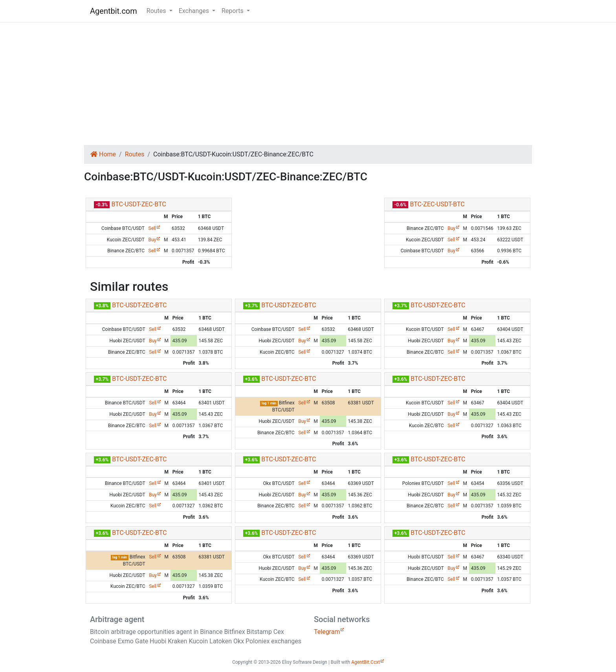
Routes (135, 154)
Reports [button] (233, 11)
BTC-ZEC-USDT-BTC (437, 204)
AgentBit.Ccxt (366, 662)
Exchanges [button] (195, 11)
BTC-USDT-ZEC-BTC (138, 204)
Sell (152, 228)
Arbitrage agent (117, 619)
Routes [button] (157, 11)
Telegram (327, 632)
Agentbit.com (114, 11)
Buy (152, 240)
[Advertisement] (308, 84)
